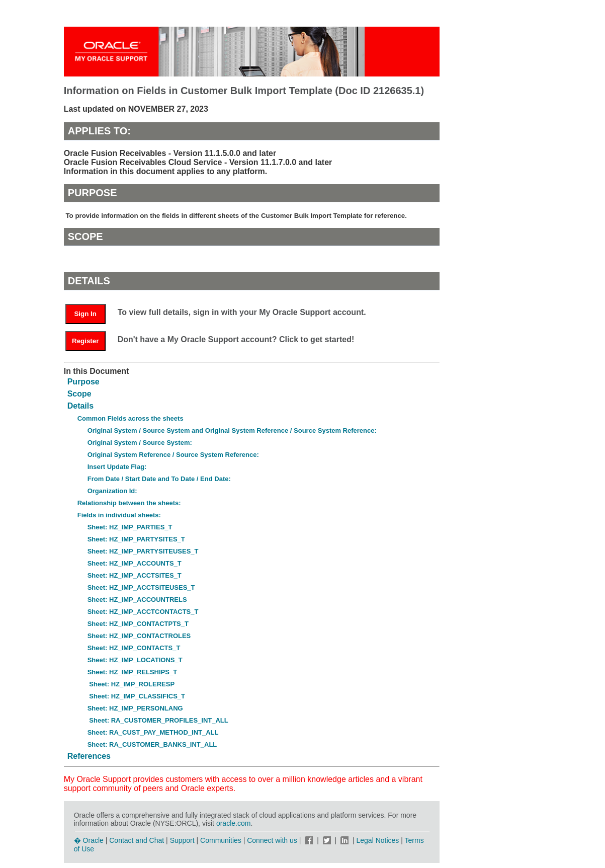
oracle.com (233, 823)
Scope (79, 394)
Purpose (83, 382)
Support (182, 840)
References (89, 756)
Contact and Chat (137, 840)
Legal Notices (378, 840)
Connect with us (273, 840)
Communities (221, 840)
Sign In (85, 314)
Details (80, 406)
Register (85, 341)
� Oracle (89, 840)
